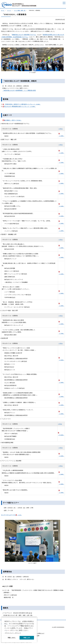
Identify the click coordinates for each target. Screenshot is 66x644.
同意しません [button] (12, 638)
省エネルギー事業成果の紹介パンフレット (19, 106)
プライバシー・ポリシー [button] (13, 633)
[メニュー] (64, 3)
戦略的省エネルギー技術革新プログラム (24, 35)
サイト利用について (40, 633)
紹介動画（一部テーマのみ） (12, 120)
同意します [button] (27, 638)
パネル (61, 129)
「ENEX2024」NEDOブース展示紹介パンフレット (22, 104)
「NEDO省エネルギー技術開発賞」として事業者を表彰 (19, 90)
